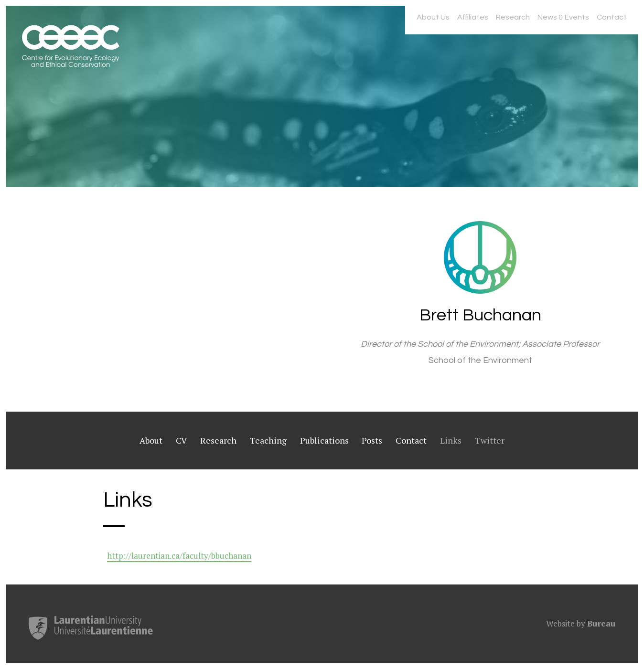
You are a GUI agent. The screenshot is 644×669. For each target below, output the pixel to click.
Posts (372, 440)
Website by (581, 623)
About (151, 440)
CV (181, 440)
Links (451, 440)
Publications (324, 440)
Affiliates (473, 17)
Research (513, 17)
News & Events (563, 17)
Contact (612, 17)
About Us (433, 17)
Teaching (268, 440)
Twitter (490, 440)
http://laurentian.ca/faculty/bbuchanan (179, 556)
